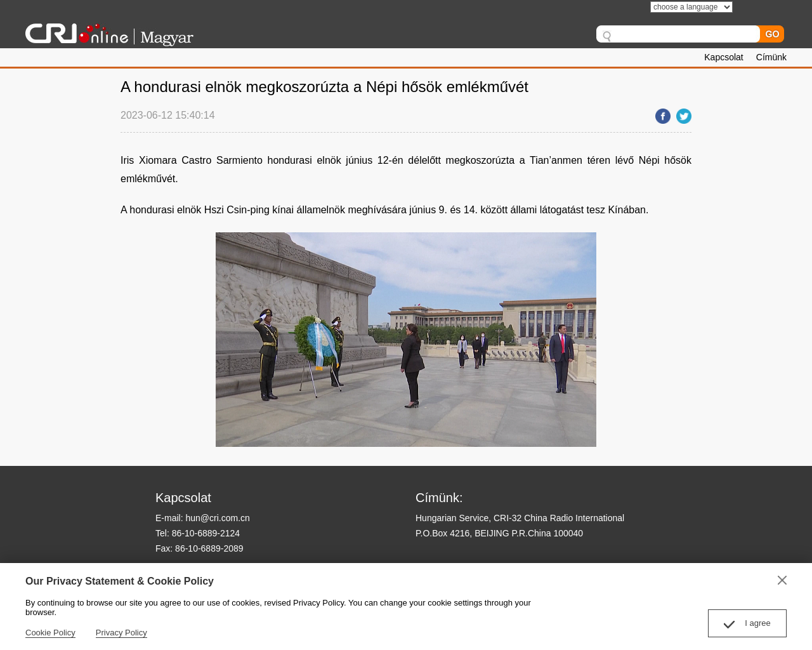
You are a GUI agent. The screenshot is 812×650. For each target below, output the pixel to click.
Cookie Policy (50, 633)
